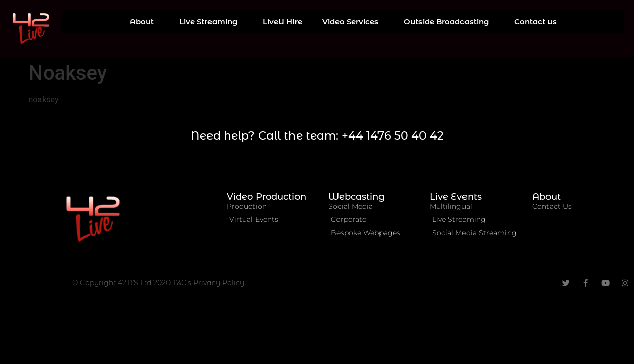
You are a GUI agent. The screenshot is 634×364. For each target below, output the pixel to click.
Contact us (535, 21)
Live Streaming (211, 22)
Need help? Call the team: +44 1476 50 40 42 (317, 136)
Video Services (353, 22)
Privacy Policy (219, 283)
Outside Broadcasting (449, 22)
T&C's (183, 283)
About (144, 22)
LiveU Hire (282, 21)
